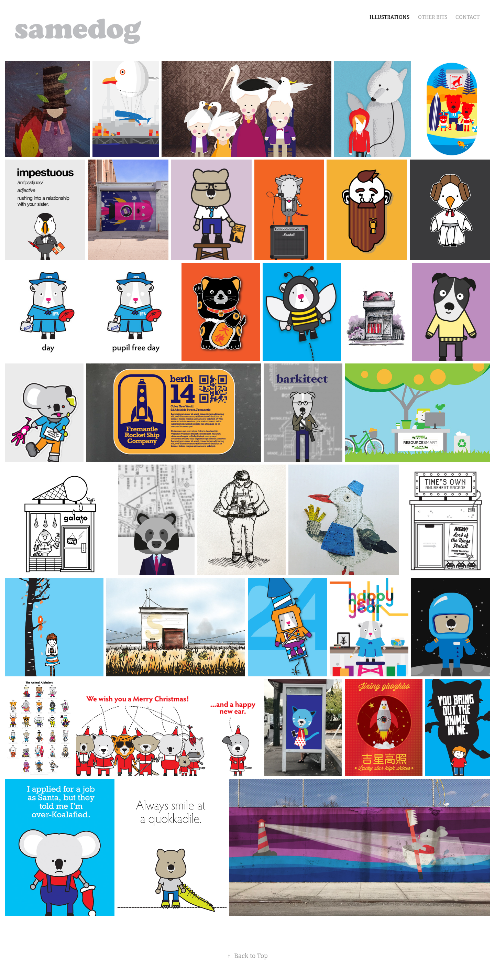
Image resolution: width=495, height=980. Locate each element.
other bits (433, 17)
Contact (467, 17)
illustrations (389, 17)
